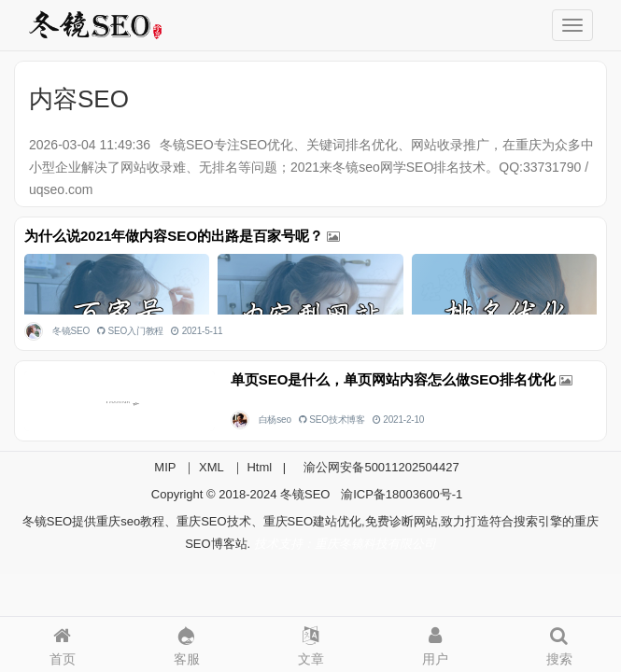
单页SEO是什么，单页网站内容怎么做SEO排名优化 (393, 379)
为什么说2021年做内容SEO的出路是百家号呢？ (174, 236)
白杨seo (275, 420)
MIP (165, 467)
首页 (62, 642)
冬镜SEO (71, 331)
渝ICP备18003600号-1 (402, 494)
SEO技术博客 (337, 420)
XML (212, 467)
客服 (186, 642)
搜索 (559, 642)
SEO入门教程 (136, 331)
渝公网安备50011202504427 (380, 467)
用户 (435, 642)
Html (259, 467)
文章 (310, 642)
